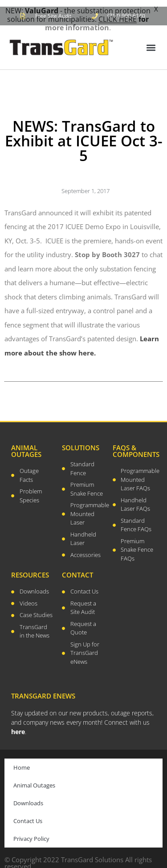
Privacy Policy (31, 833)
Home (22, 762)
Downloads (28, 798)
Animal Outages (34, 780)
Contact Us (28, 816)
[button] (151, 42)
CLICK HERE (118, 19)
